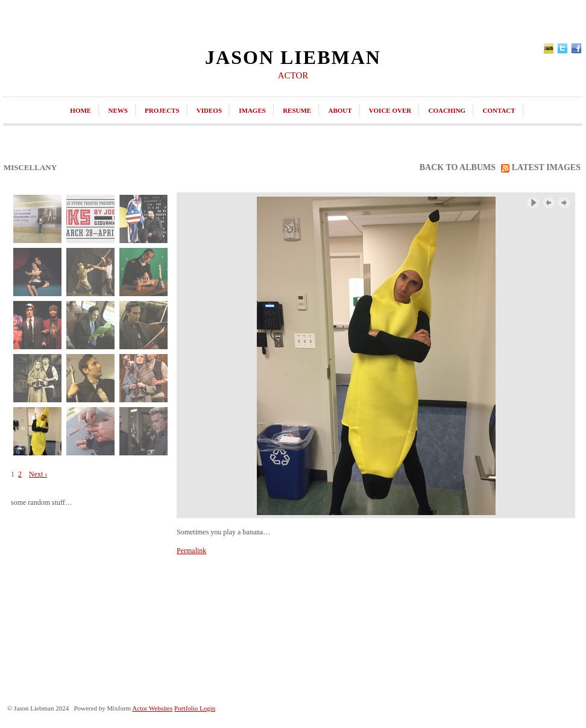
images (252, 110)
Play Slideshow (533, 203)
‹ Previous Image (549, 203)
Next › (38, 474)
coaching (447, 110)
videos (209, 110)
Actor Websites (152, 708)
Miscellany (30, 167)
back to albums (458, 167)
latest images (541, 168)
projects (162, 110)
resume (297, 110)
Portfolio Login (195, 708)
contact (499, 110)
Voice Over (390, 110)
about (340, 110)
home (80, 110)
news (118, 110)
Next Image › (564, 203)
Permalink (191, 551)
